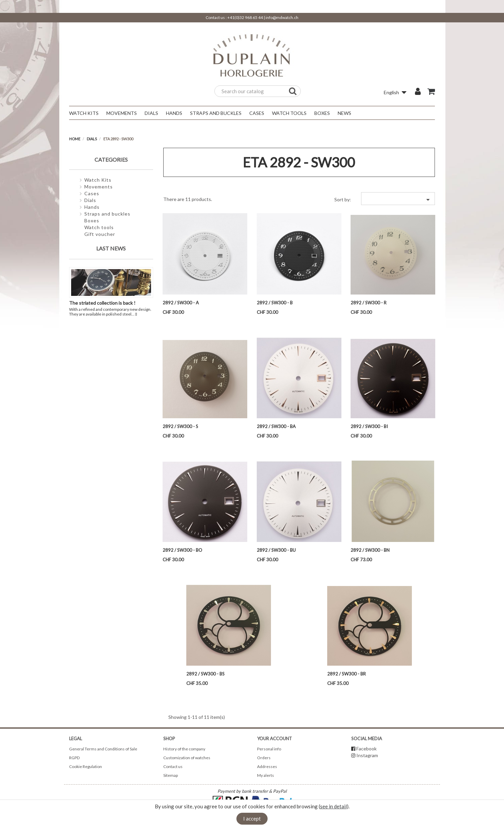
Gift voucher (100, 234)
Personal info (269, 749)
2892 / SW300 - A (181, 303)
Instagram (367, 755)
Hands (92, 207)
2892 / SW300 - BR (346, 674)
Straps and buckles (107, 214)
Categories (111, 159)
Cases (92, 193)
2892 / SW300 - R (369, 303)
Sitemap (171, 775)
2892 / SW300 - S (180, 426)
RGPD (74, 758)
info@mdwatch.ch (282, 17)
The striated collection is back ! (102, 303)
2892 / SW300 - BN (370, 550)
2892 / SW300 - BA (276, 426)
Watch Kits (98, 180)
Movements (99, 187)
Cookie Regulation (86, 766)
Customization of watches (187, 758)
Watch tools (99, 227)
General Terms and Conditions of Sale (103, 749)
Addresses (267, 766)
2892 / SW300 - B (275, 303)
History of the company (184, 749)
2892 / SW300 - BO (182, 550)
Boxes (92, 220)
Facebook (366, 749)
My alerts (266, 775)
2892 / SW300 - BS (205, 674)
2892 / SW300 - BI (369, 426)
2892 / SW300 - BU (276, 550)
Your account (275, 739)
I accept (252, 819)
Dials (90, 200)
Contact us (173, 766)
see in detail (333, 806)
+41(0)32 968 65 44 (245, 17)
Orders (264, 758)
